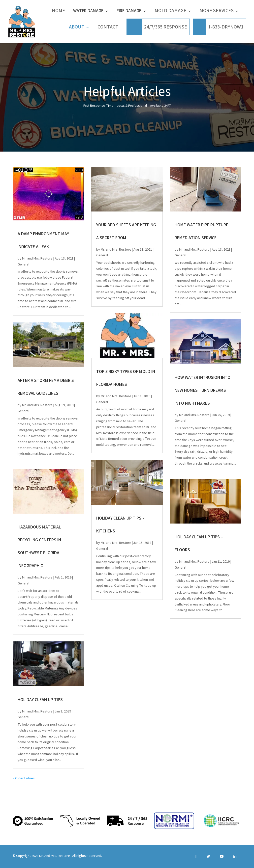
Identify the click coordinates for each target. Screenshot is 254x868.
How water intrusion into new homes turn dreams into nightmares (203, 391)
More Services (217, 12)
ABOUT (77, 28)
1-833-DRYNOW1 (226, 28)
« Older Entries (24, 779)
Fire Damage (129, 12)
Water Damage (88, 12)
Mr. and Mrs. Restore (37, 259)
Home (58, 12)
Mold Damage (170, 12)
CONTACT (108, 28)
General (23, 265)
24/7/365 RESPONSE (166, 28)
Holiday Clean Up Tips (40, 700)
